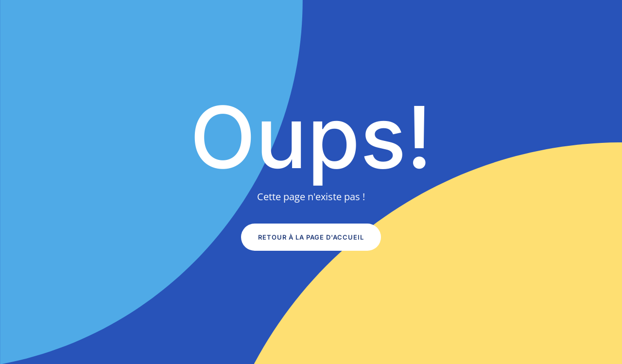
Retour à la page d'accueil (311, 237)
